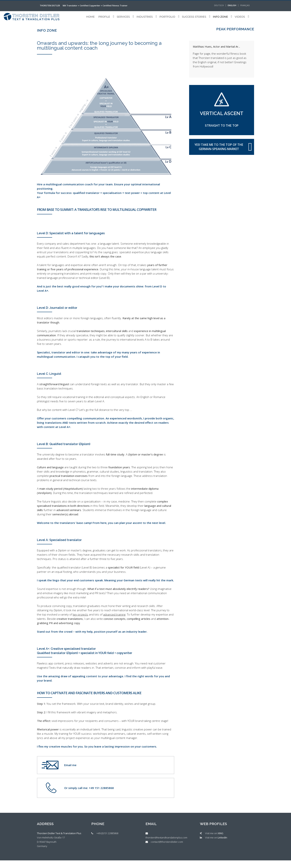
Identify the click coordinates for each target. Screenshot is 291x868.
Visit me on (214, 833)
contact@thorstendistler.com (167, 842)
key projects (80, 614)
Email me (70, 765)
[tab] (60, 827)
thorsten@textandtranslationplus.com (166, 838)
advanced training (114, 614)
